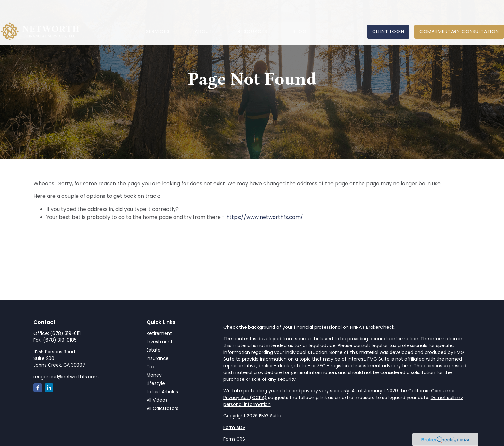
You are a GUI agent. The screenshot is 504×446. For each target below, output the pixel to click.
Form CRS (234, 439)
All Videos (157, 400)
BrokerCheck (380, 327)
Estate (154, 350)
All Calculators (162, 408)
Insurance (158, 358)
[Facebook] (38, 388)
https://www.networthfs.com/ (265, 217)
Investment (160, 342)
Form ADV (234, 427)
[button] (158, 13)
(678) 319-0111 (65, 333)
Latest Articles (162, 392)
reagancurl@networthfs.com (66, 377)
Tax (151, 367)
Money (154, 375)
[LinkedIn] (49, 388)
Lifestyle (156, 383)
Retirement (159, 333)
